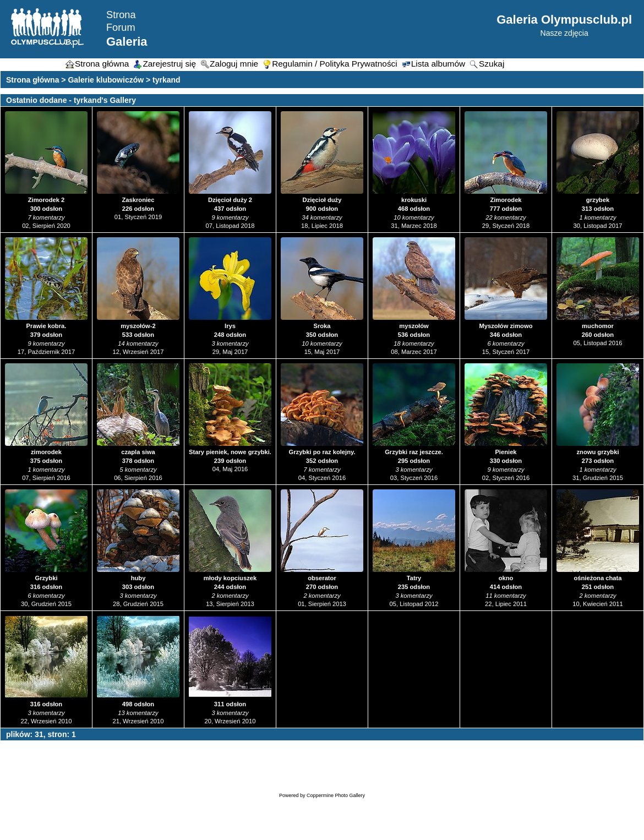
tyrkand (167, 80)
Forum (121, 28)
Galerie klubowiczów (106, 80)
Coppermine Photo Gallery (336, 795)
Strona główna (32, 80)
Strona (121, 15)
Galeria (127, 42)
